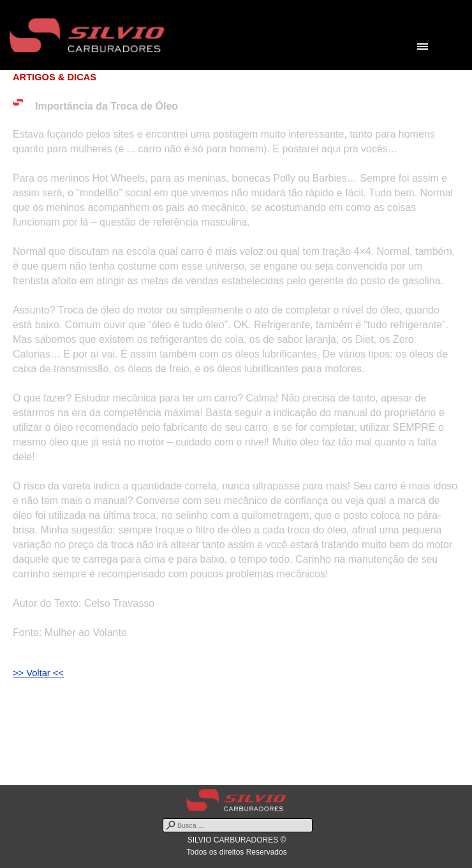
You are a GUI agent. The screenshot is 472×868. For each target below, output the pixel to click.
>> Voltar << (38, 673)
